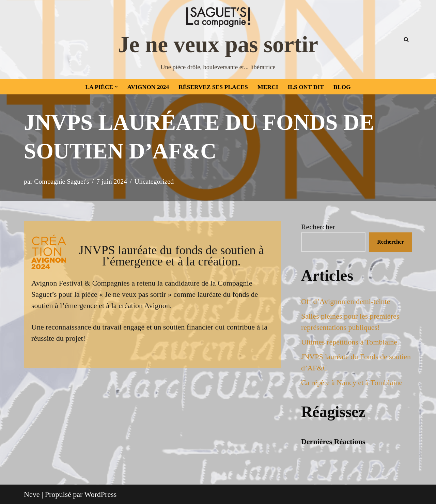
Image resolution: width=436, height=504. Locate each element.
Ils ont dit (306, 87)
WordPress (101, 494)
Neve (32, 494)
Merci (268, 87)
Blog (342, 87)
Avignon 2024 (148, 87)
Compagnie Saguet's (61, 181)
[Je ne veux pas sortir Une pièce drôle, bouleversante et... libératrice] (218, 40)
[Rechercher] (406, 39)
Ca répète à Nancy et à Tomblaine (352, 383)
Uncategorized (154, 181)
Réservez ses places (213, 87)
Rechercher (318, 227)
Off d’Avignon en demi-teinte (346, 301)
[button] (116, 87)
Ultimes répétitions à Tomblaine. (350, 342)
